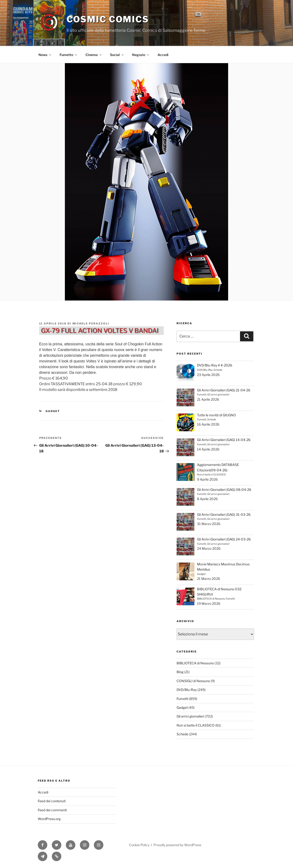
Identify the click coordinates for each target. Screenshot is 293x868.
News (45, 55)
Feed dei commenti (52, 810)
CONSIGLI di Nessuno (193, 681)
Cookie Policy (139, 845)
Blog (180, 672)
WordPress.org (49, 819)
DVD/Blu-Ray (187, 690)
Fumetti (182, 699)
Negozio (141, 55)
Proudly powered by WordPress (177, 845)
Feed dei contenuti (52, 801)
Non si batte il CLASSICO (196, 725)
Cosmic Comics (108, 19)
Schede (182, 734)
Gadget (53, 411)
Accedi (163, 55)
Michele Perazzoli (91, 324)
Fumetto (69, 55)
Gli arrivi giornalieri (190, 716)
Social (117, 55)
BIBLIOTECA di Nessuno (195, 663)
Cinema (94, 55)
